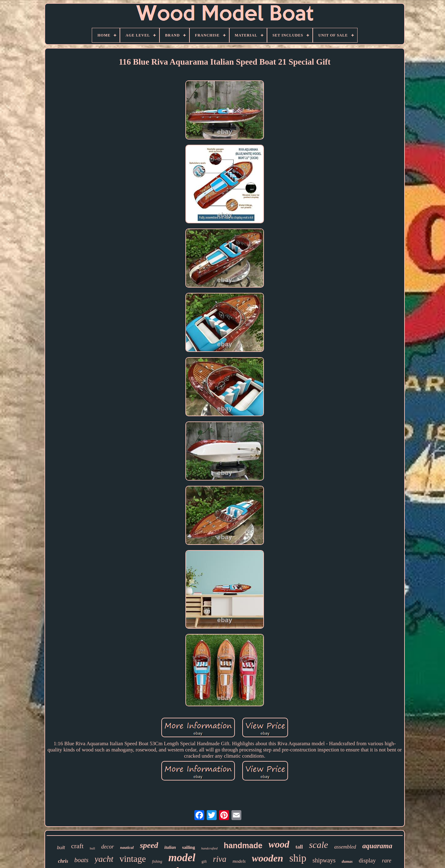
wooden (267, 858)
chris (63, 861)
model (182, 858)
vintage (133, 859)
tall (299, 847)
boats (82, 860)
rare (387, 861)
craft (77, 846)
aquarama (377, 846)
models (239, 861)
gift (204, 862)
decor (108, 847)
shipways (324, 860)
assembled (345, 847)
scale (319, 845)
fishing (157, 862)
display (367, 860)
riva (220, 859)
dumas (347, 861)
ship (298, 858)
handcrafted (209, 848)
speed (149, 845)
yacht (104, 859)
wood (279, 844)
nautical (127, 847)
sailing (189, 847)
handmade (243, 845)
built (61, 848)
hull (92, 848)
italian (170, 847)
